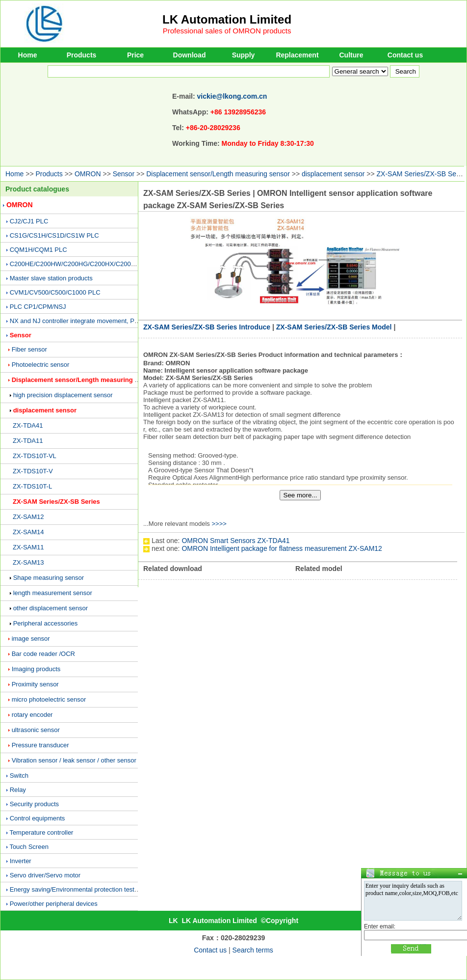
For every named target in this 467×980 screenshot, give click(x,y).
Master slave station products (51, 278)
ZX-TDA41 (28, 425)
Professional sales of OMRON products (227, 31)
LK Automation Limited (227, 19)
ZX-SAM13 (28, 562)
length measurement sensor (53, 593)
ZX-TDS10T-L (32, 486)
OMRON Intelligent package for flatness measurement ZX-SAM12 (282, 548)
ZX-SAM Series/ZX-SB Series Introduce (207, 327)
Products (82, 55)
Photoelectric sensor (41, 365)
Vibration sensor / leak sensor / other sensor (74, 760)
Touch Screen (29, 847)
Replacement (297, 55)
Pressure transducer (40, 745)
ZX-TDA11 (28, 441)
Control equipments (38, 818)
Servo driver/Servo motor (45, 875)
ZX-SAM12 (28, 517)
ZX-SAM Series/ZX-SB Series (56, 502)
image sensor (31, 639)
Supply (244, 55)
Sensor (124, 174)
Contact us (405, 55)
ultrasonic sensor (36, 730)
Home (28, 55)
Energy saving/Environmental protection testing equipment (92, 889)
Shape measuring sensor (49, 578)
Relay (18, 790)
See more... (300, 495)
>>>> (219, 524)
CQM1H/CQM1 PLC (39, 250)
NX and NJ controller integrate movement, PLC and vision (91, 321)
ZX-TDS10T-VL (35, 456)
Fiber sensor (29, 349)
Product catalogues (37, 189)
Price (135, 55)
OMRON (88, 174)
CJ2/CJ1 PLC (29, 221)
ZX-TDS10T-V (33, 471)
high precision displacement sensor (63, 395)
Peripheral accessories (46, 623)
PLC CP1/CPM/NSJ (38, 307)
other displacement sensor (51, 608)
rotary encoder (32, 715)
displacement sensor (333, 174)
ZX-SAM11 (28, 547)
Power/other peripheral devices (54, 904)
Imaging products (36, 669)
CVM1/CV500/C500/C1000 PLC (55, 292)
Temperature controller (41, 832)
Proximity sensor (35, 684)
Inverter (21, 861)
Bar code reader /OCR (43, 654)
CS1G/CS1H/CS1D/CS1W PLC (54, 235)
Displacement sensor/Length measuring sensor (218, 174)
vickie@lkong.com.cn (232, 96)
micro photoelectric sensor (49, 699)
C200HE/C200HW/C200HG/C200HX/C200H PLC (80, 264)
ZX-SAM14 (28, 532)
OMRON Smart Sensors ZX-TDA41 (235, 541)
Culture (351, 55)
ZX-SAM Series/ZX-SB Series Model (334, 327)
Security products (34, 804)
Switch (19, 776)
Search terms (253, 950)
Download (190, 55)
